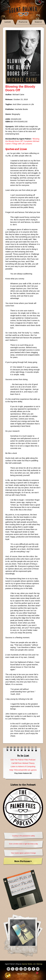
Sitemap (39, 964)
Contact (34, 2)
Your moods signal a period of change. (24, 853)
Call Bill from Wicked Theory (23, 763)
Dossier (38, 22)
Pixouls (25, 974)
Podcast (9, 2)
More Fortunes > (23, 861)
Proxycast (18, 2)
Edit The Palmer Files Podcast (23, 760)
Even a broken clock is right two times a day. (24, 844)
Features (23, 22)
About (26, 2)
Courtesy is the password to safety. (24, 836)
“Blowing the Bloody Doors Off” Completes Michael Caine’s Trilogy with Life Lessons (22, 141)
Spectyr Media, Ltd (28, 964)
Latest (8, 22)
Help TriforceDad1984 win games (23, 770)
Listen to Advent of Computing (23, 766)
